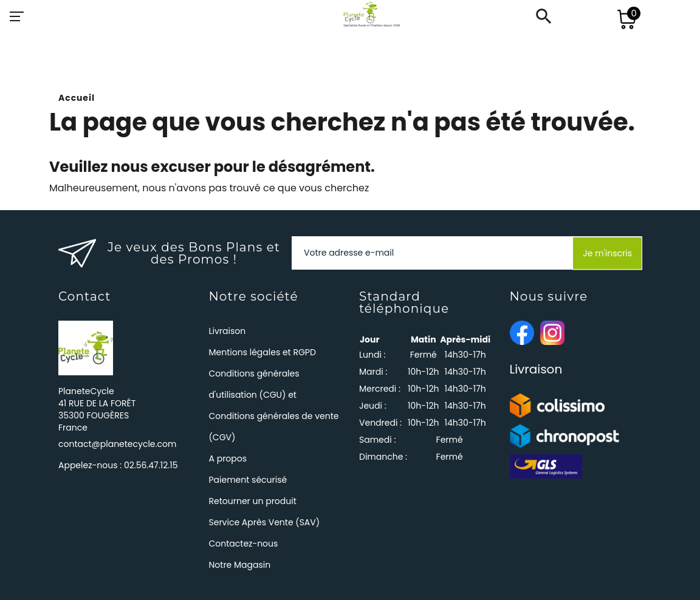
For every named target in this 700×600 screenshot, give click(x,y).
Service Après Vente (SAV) (265, 522)
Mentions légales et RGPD (262, 352)
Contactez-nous (244, 544)
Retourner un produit (253, 501)
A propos (228, 459)
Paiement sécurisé (248, 480)
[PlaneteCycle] (360, 16)
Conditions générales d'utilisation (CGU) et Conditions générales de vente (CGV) (274, 405)
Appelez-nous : (118, 465)
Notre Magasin (240, 565)
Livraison (228, 331)
